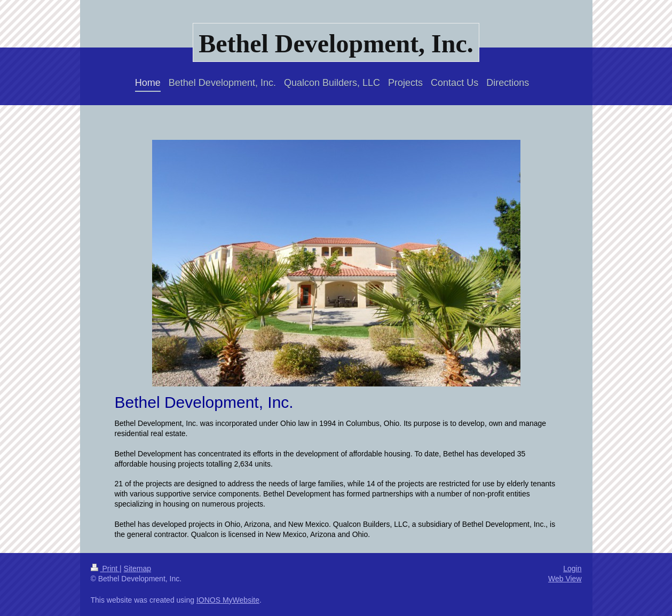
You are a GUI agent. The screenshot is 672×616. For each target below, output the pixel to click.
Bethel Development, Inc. (336, 44)
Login (572, 568)
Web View (565, 579)
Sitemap (137, 568)
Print (105, 568)
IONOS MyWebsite (228, 600)
